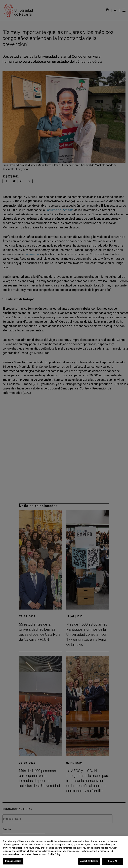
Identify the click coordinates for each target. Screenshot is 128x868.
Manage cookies (13, 861)
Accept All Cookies (89, 861)
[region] (64, 852)
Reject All (113, 861)
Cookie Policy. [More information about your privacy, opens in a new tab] (54, 854)
